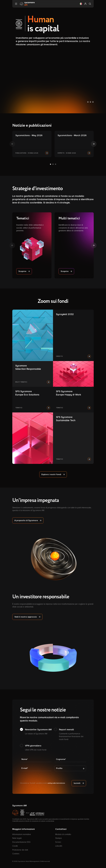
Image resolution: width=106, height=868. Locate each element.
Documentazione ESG (21, 842)
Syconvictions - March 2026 (72, 135)
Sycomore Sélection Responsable (28, 367)
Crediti (15, 846)
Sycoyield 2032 (65, 314)
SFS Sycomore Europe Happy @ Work (69, 393)
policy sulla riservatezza (56, 783)
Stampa (58, 838)
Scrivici (58, 842)
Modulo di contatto (63, 834)
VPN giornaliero (36, 748)
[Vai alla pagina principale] (27, 4)
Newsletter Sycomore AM (38, 732)
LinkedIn (59, 846)
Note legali (17, 838)
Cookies (16, 854)
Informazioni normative (22, 834)
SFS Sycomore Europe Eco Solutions (27, 393)
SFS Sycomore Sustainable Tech (66, 419)
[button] (81, 4)
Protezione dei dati (20, 850)
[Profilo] (70, 768)
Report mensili (73, 734)
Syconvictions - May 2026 (29, 135)
